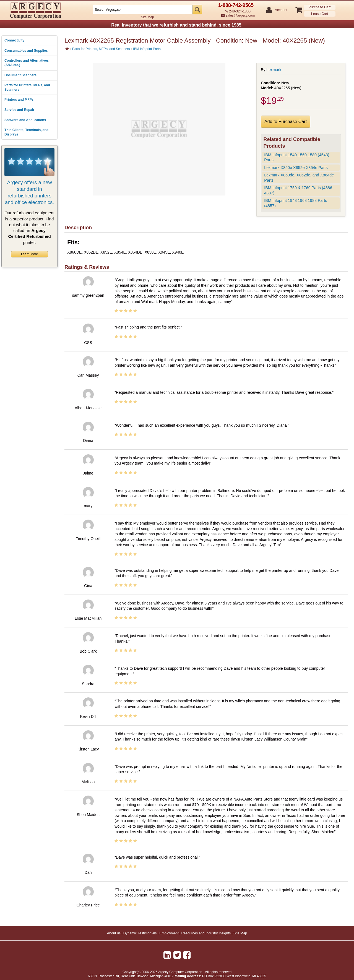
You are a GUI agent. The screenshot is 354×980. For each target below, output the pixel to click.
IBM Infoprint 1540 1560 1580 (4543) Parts (297, 157)
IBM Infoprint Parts (147, 49)
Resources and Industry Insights (206, 933)
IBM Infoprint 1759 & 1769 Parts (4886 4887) (298, 190)
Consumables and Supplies (26, 51)
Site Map (147, 17)
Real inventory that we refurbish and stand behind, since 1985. (177, 25)
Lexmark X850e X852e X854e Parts (296, 168)
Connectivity (14, 40)
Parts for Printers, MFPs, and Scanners (27, 87)
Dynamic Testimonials (140, 933)
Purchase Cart (320, 7)
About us (114, 933)
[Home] (67, 49)
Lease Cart (320, 14)
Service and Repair (19, 110)
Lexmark (274, 70)
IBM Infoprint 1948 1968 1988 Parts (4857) (296, 203)
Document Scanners (20, 75)
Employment (169, 933)
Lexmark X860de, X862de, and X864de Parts (299, 178)
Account (281, 10)
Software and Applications (25, 120)
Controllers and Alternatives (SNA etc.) (27, 63)
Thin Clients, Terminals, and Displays (26, 132)
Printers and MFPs (19, 100)
